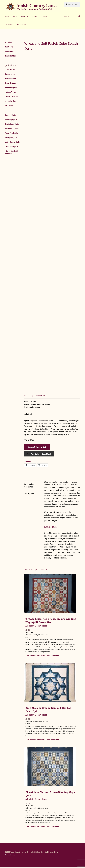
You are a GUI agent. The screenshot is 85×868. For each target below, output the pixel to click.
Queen (31, 632)
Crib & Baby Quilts (12, 124)
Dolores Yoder (10, 78)
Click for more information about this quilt (42, 655)
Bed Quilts (37, 404)
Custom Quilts (10, 115)
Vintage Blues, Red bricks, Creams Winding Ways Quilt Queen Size (51, 621)
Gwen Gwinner (11, 83)
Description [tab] (29, 494)
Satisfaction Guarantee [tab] (29, 485)
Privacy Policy (10, 855)
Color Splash (35, 407)
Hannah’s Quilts (11, 87)
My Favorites (21, 25)
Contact (35, 16)
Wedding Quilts (11, 119)
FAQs (15, 16)
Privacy (44, 16)
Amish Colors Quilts (13, 142)
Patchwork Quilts (12, 128)
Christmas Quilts (11, 147)
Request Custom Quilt (37, 447)
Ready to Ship (10, 56)
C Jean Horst (10, 69)
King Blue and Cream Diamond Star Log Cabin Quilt (48, 710)
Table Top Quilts (11, 133)
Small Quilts (9, 51)
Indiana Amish (10, 92)
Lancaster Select (11, 101)
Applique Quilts (11, 138)
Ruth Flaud (9, 105)
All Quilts (8, 42)
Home (7, 16)
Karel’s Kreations (12, 97)
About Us (24, 16)
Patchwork (46, 404)
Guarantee (9, 25)
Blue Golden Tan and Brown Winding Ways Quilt (50, 794)
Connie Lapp (10, 74)
